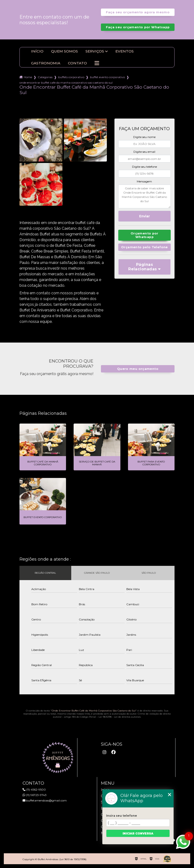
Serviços (95, 51)
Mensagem (144, 181)
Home (28, 77)
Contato (77, 63)
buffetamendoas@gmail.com (45, 800)
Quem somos (64, 51)
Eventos (125, 51)
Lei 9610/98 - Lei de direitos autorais (120, 717)
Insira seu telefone (122, 816)
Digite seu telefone (144, 167)
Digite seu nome (144, 137)
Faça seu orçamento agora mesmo (138, 12)
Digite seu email (144, 152)
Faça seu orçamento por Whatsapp (138, 27)
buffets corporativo (71, 77)
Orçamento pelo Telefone (144, 247)
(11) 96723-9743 (35, 795)
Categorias (45, 77)
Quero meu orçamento (138, 369)
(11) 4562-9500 (34, 789)
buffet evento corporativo (107, 77)
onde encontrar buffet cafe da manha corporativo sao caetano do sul (66, 83)
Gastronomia (46, 63)
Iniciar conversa (138, 833)
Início (37, 51)
